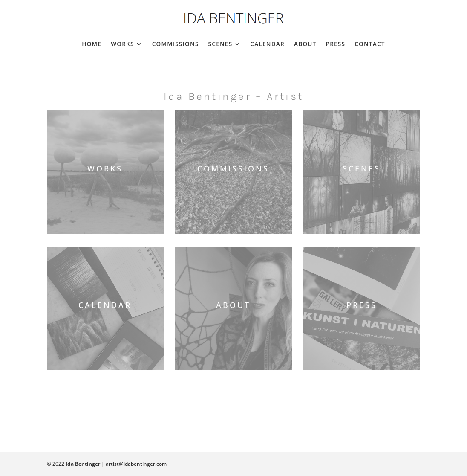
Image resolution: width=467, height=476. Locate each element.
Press (336, 44)
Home (92, 44)
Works (123, 44)
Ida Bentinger (83, 464)
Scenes (221, 44)
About (305, 44)
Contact (370, 44)
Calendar (267, 44)
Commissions (176, 44)
